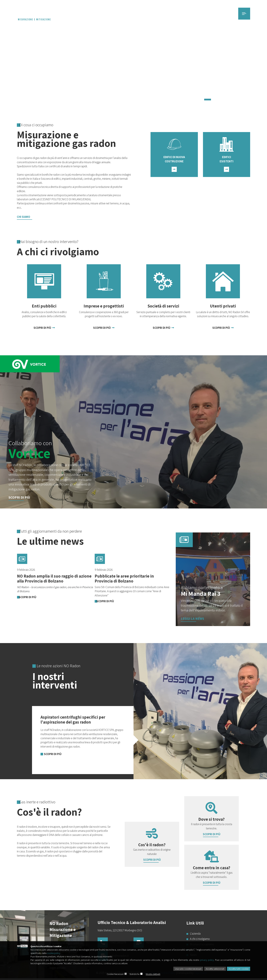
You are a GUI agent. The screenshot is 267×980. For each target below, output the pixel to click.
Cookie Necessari (115, 974)
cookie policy (54, 953)
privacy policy (207, 960)
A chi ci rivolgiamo (199, 939)
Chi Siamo (23, 217)
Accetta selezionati (215, 969)
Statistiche (134, 974)
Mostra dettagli (153, 974)
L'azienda (195, 934)
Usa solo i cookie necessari (188, 969)
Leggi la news (193, 619)
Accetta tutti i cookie (239, 969)
